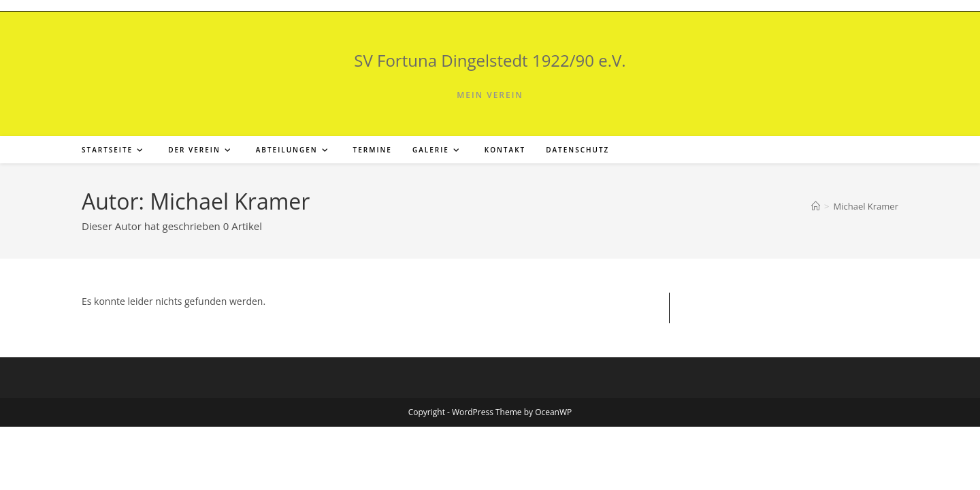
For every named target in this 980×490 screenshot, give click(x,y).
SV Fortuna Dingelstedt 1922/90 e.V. (490, 60)
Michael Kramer (866, 206)
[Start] (816, 206)
